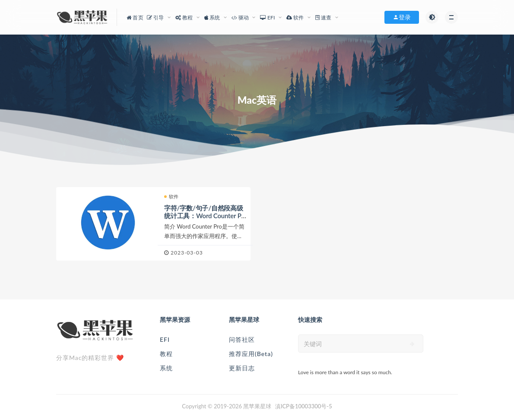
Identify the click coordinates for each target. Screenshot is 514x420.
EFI (165, 339)
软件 (171, 196)
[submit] (412, 344)
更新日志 (242, 368)
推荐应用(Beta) (251, 354)
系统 (166, 368)
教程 (166, 354)
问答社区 (242, 339)
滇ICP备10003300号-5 (304, 406)
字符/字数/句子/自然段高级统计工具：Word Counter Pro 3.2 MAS (204, 216)
